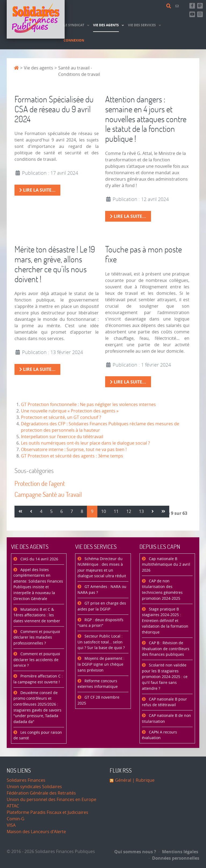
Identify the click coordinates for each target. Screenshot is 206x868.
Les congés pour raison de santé (38, 735)
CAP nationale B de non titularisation (166, 719)
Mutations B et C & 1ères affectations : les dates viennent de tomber (37, 615)
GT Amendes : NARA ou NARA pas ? (102, 590)
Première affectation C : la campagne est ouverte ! (38, 679)
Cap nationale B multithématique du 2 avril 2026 (166, 565)
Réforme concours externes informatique (98, 684)
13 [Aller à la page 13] (141, 511)
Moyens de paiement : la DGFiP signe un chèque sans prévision (101, 664)
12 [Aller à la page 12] (129, 511)
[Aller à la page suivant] (153, 512)
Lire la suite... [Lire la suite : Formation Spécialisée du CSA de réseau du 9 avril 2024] (37, 190)
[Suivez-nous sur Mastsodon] (200, 6)
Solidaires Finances (26, 780)
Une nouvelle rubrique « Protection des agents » (70, 411)
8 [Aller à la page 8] (82, 511)
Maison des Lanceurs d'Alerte (36, 832)
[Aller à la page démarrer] (20, 512)
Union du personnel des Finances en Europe (51, 800)
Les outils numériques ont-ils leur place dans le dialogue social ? (85, 443)
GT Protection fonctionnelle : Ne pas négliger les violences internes (88, 405)
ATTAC (13, 806)
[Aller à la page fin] (163, 512)
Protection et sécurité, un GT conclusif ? (61, 417)
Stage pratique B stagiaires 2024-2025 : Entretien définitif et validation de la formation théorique (165, 621)
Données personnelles (174, 858)
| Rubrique (143, 780)
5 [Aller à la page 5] (51, 511)
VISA (11, 825)
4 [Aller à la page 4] (41, 511)
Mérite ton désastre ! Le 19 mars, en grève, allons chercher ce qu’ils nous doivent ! (55, 264)
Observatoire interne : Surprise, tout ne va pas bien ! (74, 450)
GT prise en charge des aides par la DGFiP (102, 606)
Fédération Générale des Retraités (41, 793)
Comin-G (16, 819)
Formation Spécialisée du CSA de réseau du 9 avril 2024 (54, 109)
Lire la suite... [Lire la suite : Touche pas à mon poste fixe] (128, 382)
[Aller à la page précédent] (31, 512)
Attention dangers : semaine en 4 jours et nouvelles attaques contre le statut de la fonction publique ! (146, 119)
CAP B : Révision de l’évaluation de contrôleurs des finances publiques (166, 649)
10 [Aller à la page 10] (104, 511)
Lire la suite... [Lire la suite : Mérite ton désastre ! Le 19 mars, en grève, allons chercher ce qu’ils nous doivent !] (37, 369)
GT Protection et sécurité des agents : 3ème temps (72, 456)
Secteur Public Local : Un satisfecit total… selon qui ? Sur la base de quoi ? (101, 642)
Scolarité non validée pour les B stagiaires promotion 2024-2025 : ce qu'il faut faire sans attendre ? (165, 677)
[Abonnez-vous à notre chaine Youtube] (192, 14)
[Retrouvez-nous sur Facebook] (192, 6)
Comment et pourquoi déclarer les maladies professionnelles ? (37, 638)
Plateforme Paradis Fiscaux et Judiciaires (47, 812)
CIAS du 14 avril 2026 (39, 559)
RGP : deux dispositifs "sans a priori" (100, 623)
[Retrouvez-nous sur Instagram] (200, 14)
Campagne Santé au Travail (48, 494)
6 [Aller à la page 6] (62, 511)
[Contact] (178, 6)
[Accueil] (36, 19)
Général (123, 780)
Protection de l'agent (40, 483)
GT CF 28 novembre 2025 (98, 700)
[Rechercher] (170, 6)
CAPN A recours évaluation (159, 735)
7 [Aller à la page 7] (72, 511)
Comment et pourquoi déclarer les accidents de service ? (37, 660)
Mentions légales (179, 852)
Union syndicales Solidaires (34, 787)
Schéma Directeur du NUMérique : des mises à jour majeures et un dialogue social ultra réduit (102, 568)
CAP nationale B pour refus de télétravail (164, 702)
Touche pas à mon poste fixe (144, 254)
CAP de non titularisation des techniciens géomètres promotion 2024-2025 (162, 590)
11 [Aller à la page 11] (116, 511)
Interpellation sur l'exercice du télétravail (62, 437)
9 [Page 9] (92, 511)
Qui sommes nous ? (135, 852)
